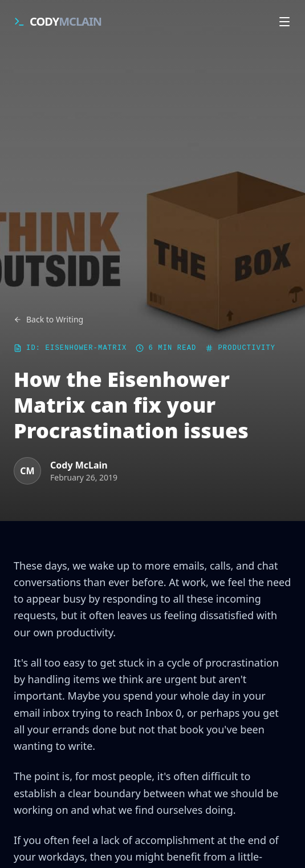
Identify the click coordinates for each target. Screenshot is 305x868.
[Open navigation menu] (284, 22)
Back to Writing (48, 319)
